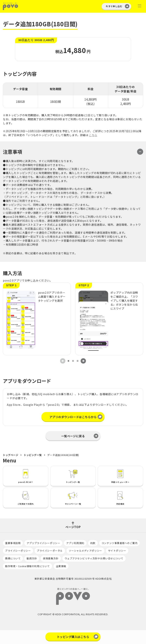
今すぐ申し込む (114, 6)
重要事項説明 (13, 543)
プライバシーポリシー (18, 551)
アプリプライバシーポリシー (43, 543)
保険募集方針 (51, 558)
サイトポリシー (117, 551)
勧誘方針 (32, 558)
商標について (13, 558)
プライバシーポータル (50, 551)
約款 (93, 543)
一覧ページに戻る (73, 436)
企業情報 (61, 566)
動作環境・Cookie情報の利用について (27, 566)
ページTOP (73, 527)
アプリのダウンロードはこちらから (73, 417)
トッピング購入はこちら (73, 637)
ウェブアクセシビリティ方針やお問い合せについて (94, 558)
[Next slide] (83, 361)
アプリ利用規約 (75, 543)
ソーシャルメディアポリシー (85, 551)
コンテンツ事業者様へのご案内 (119, 543)
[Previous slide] (63, 361)
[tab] (68, 361)
